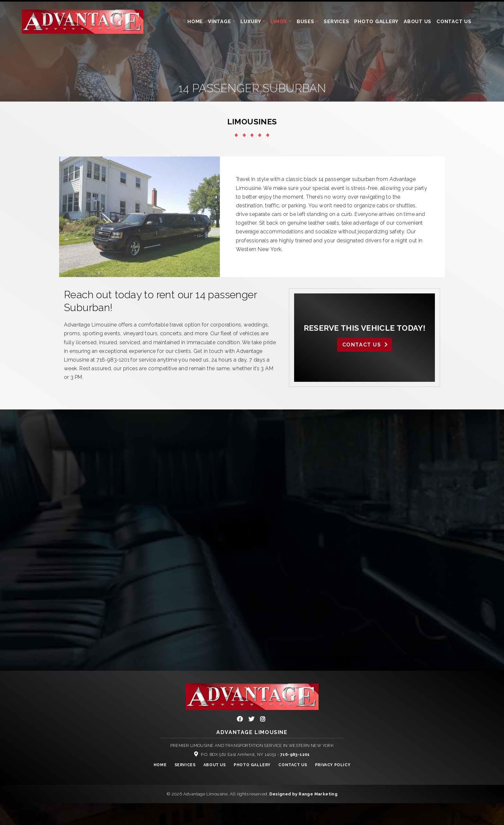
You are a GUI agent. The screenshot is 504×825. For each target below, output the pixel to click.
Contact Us (454, 22)
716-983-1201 (295, 754)
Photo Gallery (376, 22)
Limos (279, 22)
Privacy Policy (333, 765)
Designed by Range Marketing (303, 794)
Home (195, 22)
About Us (418, 22)
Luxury (251, 22)
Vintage (220, 22)
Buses (306, 22)
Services (336, 22)
